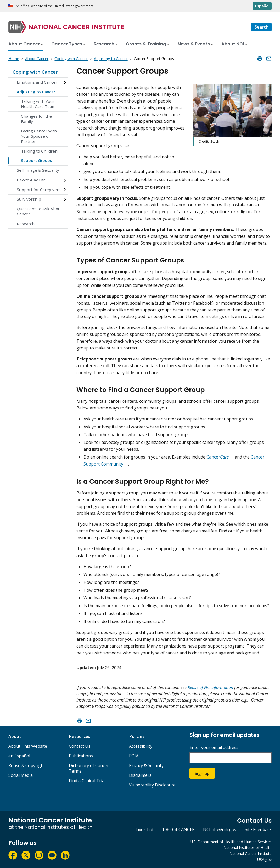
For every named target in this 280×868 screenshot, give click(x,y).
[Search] (262, 27)
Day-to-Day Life (31, 180)
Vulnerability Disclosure (152, 785)
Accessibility (141, 746)
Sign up (202, 773)
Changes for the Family (36, 119)
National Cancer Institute (251, 853)
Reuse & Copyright (27, 765)
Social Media (21, 775)
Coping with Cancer (35, 72)
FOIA (134, 756)
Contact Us (80, 746)
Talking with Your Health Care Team (38, 104)
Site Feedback (258, 829)
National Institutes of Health (248, 847)
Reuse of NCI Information (210, 687)
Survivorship (29, 199)
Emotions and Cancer (37, 82)
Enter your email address (214, 748)
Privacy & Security (146, 765)
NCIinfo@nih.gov (220, 829)
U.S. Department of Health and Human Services (231, 842)
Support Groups (37, 160)
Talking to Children (39, 151)
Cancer (218, 457)
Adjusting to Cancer (36, 92)
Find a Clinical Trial (87, 781)
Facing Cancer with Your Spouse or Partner (39, 136)
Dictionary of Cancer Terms (89, 768)
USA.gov (264, 859)
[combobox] (222, 27)
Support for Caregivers (39, 190)
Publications (81, 756)
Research (26, 224)
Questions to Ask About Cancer (39, 211)
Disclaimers (140, 775)
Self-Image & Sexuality (38, 170)
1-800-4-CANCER (178, 829)
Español (262, 6)
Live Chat (145, 829)
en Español (19, 756)
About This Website (28, 746)
